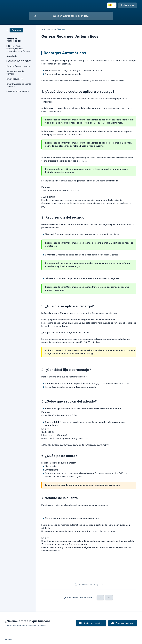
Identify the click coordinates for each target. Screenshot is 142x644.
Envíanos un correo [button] (125, 623)
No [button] (109, 597)
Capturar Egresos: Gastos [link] (18, 66)
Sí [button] (100, 597)
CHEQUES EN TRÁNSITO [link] (18, 92)
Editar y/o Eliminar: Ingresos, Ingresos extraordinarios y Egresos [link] (18, 49)
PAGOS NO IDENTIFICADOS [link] (19, 61)
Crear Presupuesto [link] (15, 79)
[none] (112, 5)
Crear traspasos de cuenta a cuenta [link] (19, 85)
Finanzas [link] (61, 29)
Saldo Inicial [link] (12, 56)
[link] (15, 30)
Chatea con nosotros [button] (93, 623)
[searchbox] (71, 16)
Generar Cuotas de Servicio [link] (15, 73)
